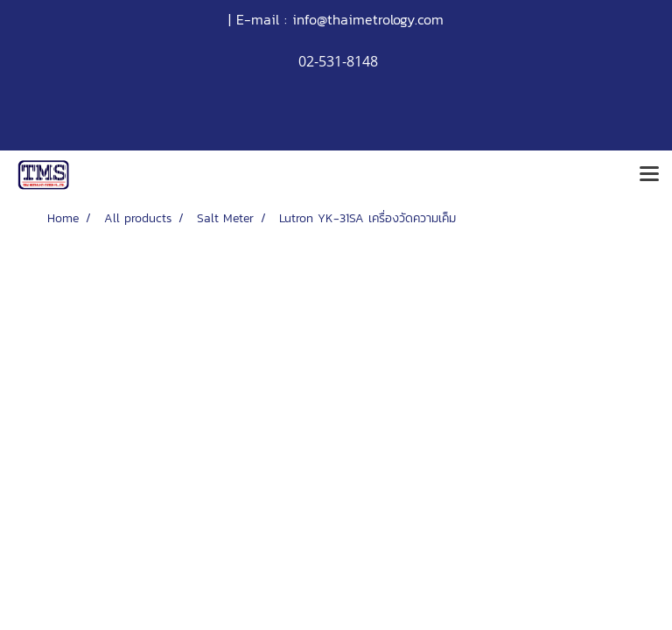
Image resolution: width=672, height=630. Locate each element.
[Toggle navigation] (649, 175)
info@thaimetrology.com (368, 19)
